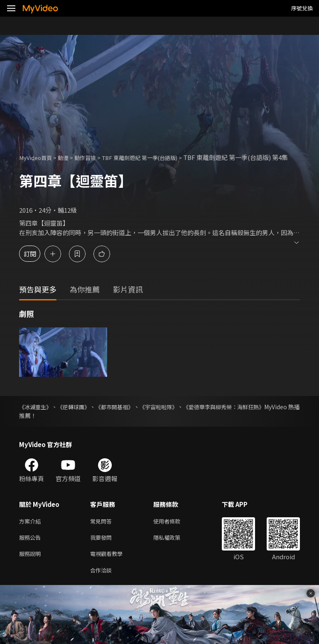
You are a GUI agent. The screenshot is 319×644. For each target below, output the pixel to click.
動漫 (69, 157)
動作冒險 (93, 157)
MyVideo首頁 (38, 157)
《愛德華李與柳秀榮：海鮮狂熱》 (256, 416)
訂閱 (36, 263)
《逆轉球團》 (82, 416)
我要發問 (103, 548)
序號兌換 (302, 8)
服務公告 (32, 548)
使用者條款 (174, 531)
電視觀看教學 (109, 566)
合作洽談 (103, 583)
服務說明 (32, 566)
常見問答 (103, 531)
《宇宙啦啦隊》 (182, 416)
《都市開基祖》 (130, 416)
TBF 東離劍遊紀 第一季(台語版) (156, 157)
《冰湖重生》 (37, 416)
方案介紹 (32, 531)
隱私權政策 (174, 548)
